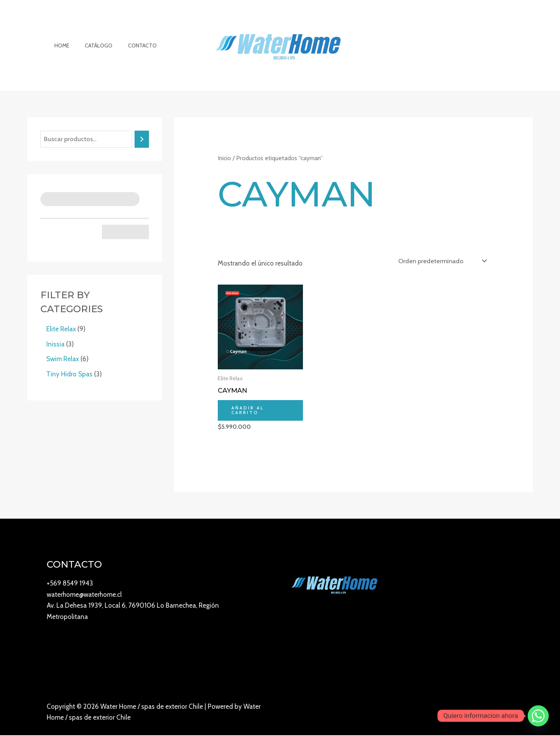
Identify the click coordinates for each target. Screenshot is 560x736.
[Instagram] (476, 713)
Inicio (224, 158)
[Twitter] (511, 713)
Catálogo (92, 45)
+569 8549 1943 (70, 584)
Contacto (131, 45)
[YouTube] (459, 713)
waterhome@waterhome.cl (84, 595)
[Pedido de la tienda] (441, 261)
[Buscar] (142, 139)
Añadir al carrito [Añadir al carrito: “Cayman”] (248, 411)
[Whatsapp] (538, 716)
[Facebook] (493, 713)
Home (59, 45)
